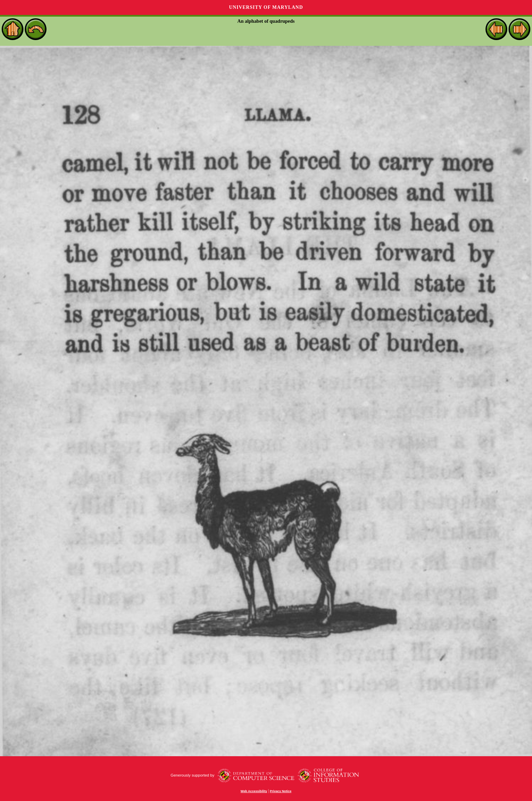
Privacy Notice (281, 791)
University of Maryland (266, 7)
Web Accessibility (254, 791)
